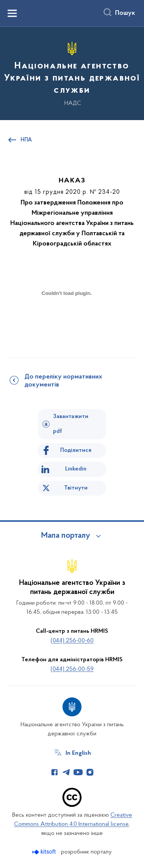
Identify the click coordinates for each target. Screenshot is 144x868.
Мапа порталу (66, 536)
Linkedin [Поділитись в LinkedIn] (76, 469)
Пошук (125, 13)
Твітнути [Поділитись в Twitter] (76, 488)
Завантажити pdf (71, 424)
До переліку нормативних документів (63, 381)
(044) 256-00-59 (72, 669)
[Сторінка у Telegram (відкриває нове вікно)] (66, 772)
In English (78, 753)
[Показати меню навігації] (12, 13)
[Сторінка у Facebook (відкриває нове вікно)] (54, 772)
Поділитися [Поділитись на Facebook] (76, 450)
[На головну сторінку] (72, 72)
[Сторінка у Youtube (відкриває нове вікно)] (78, 772)
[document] (67, 320)
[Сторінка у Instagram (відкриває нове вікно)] (90, 772)
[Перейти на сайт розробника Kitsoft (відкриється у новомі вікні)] (45, 852)
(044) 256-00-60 (72, 641)
